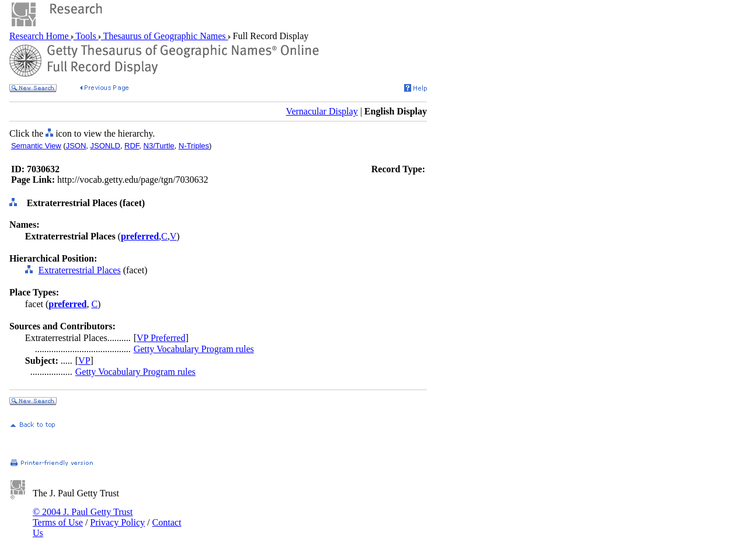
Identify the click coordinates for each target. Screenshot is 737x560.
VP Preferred (161, 338)
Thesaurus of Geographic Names (165, 36)
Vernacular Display (322, 111)
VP (84, 361)
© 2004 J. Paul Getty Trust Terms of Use (83, 517)
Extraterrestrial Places (80, 270)
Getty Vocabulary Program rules (194, 349)
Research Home (40, 36)
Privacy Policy (117, 522)
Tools (86, 36)
